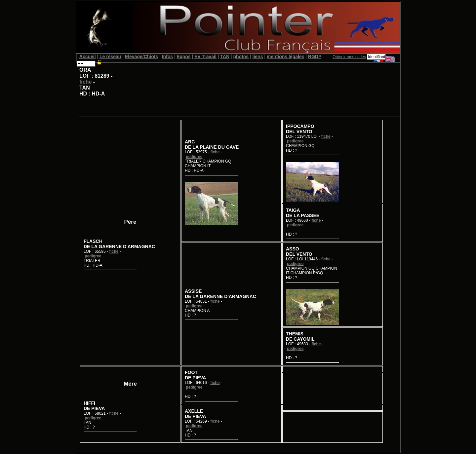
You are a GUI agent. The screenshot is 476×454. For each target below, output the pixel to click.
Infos (167, 57)
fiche (85, 82)
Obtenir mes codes (349, 57)
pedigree (93, 256)
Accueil (88, 57)
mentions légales (286, 57)
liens (258, 57)
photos (241, 57)
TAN (225, 57)
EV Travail (205, 57)
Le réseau (110, 57)
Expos (183, 57)
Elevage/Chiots (141, 57)
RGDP (315, 57)
